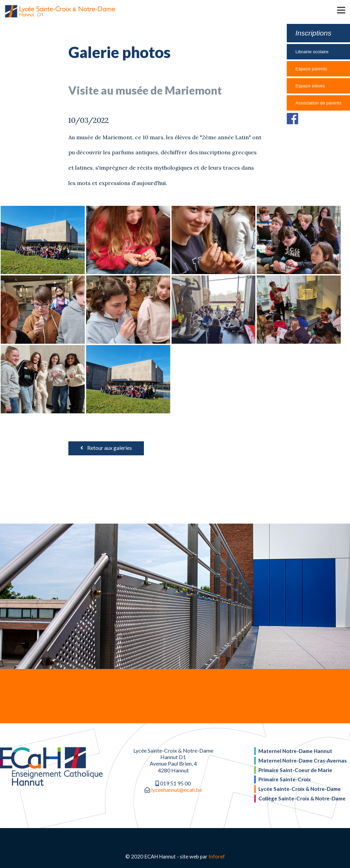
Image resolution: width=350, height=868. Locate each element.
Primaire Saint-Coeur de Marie (295, 770)
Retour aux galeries (106, 448)
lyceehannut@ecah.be (177, 790)
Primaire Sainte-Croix (285, 779)
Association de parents (318, 103)
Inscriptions (313, 33)
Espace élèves (310, 86)
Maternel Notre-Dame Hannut (295, 751)
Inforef (217, 856)
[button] (331, 10)
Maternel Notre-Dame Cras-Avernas (302, 760)
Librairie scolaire (312, 52)
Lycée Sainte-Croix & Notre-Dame (300, 789)
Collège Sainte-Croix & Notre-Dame (302, 798)
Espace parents (311, 69)
